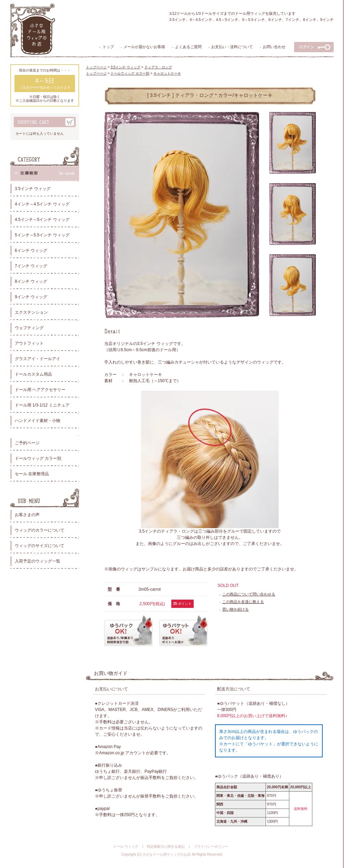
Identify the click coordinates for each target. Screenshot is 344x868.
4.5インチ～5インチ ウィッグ (42, 220)
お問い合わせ (274, 47)
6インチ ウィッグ (31, 251)
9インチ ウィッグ (31, 297)
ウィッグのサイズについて (40, 546)
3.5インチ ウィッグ (33, 189)
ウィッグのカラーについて (40, 530)
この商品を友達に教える (243, 602)
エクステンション (31, 312)
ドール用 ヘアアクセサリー (40, 390)
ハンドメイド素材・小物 (37, 421)
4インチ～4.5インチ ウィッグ (42, 204)
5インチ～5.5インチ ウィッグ (42, 235)
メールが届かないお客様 (144, 47)
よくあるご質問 (188, 47)
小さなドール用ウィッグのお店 (166, 854)
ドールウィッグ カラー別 (38, 458)
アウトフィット (29, 343)
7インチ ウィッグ (31, 266)
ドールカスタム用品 (33, 374)
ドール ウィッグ (126, 847)
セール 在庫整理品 (32, 474)
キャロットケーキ (167, 73)
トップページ (96, 67)
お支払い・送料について (232, 47)
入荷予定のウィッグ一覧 (37, 561)
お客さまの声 (27, 515)
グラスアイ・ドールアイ (37, 359)
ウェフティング (29, 328)
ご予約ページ (27, 443)
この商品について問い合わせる (249, 594)
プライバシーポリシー (211, 847)
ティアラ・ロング (158, 67)
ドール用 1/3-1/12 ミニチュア (42, 405)
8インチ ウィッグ (31, 281)
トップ (108, 47)
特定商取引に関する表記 (166, 847)
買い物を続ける (235, 609)
